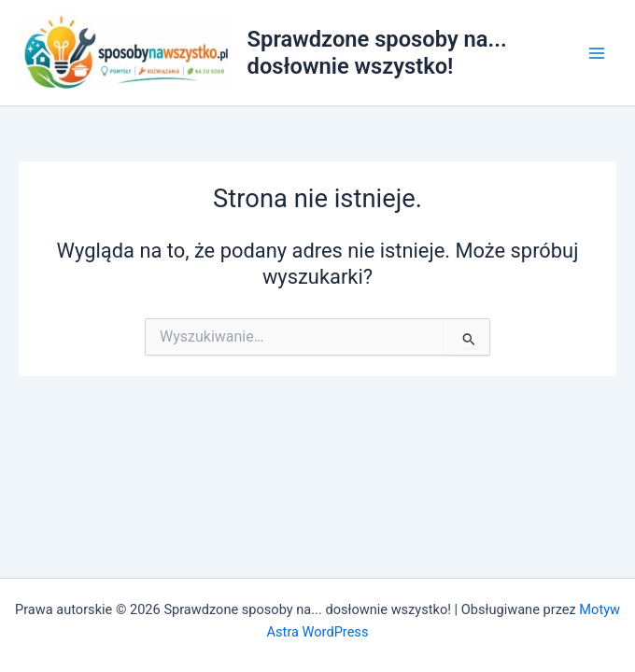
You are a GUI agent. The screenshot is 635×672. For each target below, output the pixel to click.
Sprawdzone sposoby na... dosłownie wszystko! (377, 52)
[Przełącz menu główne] (597, 53)
